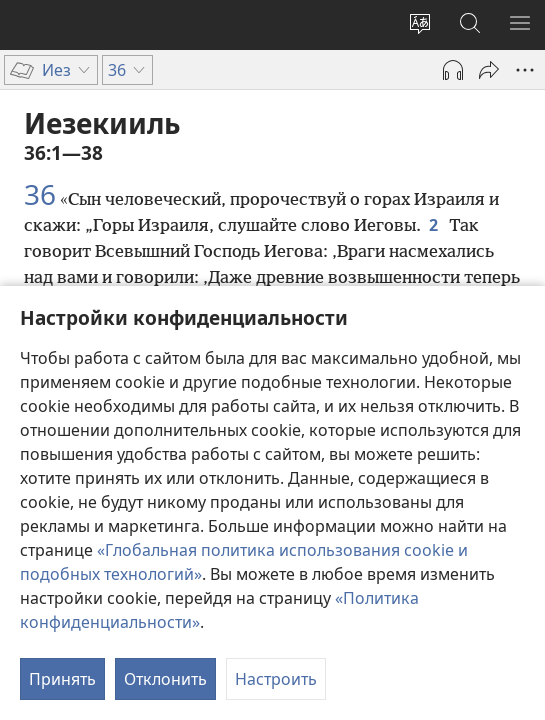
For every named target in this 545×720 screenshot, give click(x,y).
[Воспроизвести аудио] (453, 70)
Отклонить (165, 679)
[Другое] (525, 70)
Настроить (276, 679)
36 (40, 194)
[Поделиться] (489, 70)
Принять (62, 679)
